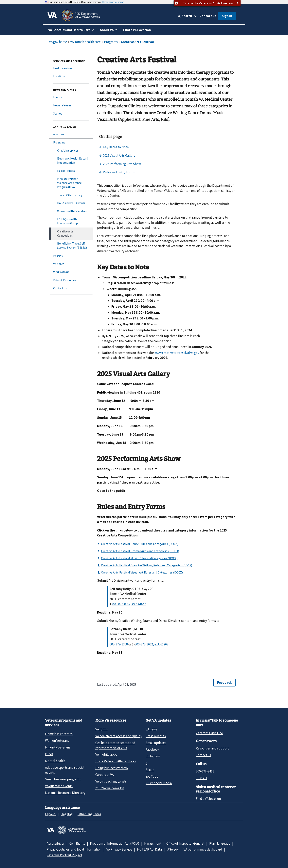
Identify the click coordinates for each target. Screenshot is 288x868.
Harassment (153, 843)
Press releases (156, 736)
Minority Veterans (58, 747)
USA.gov (173, 849)
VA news (151, 729)
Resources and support (212, 748)
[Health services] (71, 68)
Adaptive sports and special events (65, 770)
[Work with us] (71, 272)
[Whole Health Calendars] (71, 211)
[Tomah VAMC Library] (71, 195)
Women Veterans (57, 741)
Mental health (55, 761)
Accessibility (56, 843)
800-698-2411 (205, 771)
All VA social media (159, 783)
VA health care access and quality (119, 736)
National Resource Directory (65, 793)
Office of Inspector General (185, 843)
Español (51, 814)
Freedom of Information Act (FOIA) (115, 843)
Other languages (89, 814)
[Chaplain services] (71, 151)
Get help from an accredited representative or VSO (115, 745)
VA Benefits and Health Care (69, 30)
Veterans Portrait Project (64, 855)
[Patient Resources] (71, 280)
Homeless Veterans (59, 734)
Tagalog (67, 814)
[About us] (71, 134)
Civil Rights (77, 843)
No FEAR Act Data (149, 849)
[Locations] (71, 76)
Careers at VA (105, 775)
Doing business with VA (112, 768)
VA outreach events (59, 786)
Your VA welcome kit (110, 788)
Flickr (150, 770)
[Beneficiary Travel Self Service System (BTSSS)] (71, 246)
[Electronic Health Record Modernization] (71, 161)
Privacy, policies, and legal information (74, 849)
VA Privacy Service (119, 849)
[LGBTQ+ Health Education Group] (71, 221)
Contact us (208, 16)
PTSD (49, 754)
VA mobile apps (106, 754)
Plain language (220, 843)
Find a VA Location (137, 30)
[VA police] (71, 264)
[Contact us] (71, 288)
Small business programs (63, 779)
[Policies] (71, 256)
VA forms (102, 729)
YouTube (152, 776)
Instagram (153, 756)
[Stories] (71, 114)
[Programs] (71, 143)
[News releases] (71, 106)
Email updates (156, 743)
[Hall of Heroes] (71, 171)
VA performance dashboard (203, 849)
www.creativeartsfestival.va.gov (177, 353)
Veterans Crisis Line (209, 733)
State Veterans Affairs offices (116, 761)
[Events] (71, 97)
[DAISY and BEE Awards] (71, 203)
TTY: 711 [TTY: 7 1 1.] (202, 778)
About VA (107, 30)
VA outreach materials (111, 781)
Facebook (153, 749)
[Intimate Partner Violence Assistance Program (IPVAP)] (71, 183)
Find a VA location (208, 799)
